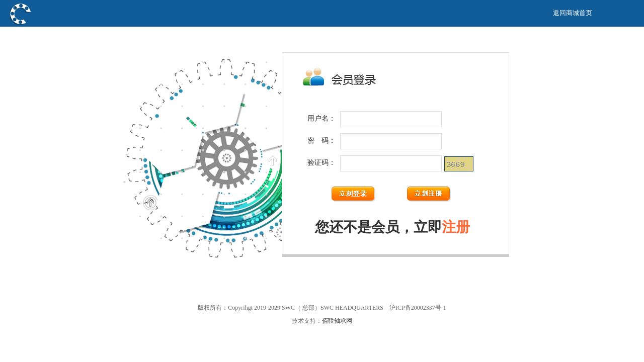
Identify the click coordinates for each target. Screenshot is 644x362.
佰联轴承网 (337, 321)
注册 (456, 227)
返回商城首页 (573, 13)
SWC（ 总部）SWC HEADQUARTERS (97, 37)
